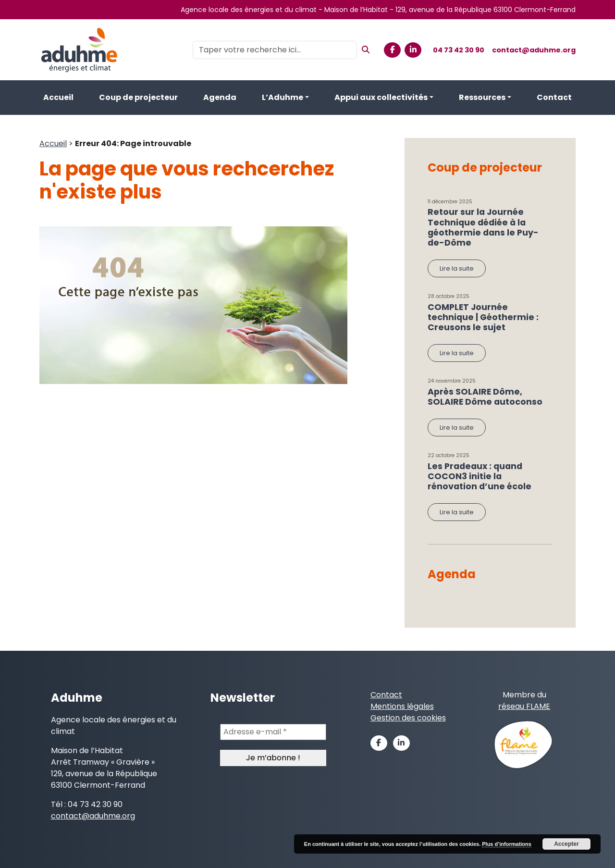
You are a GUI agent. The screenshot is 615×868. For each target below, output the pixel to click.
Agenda (220, 97)
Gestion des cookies (408, 718)
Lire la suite (457, 268)
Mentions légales (402, 706)
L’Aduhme (283, 97)
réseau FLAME (524, 706)
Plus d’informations (507, 844)
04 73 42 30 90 (459, 50)
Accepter (566, 844)
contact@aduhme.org (534, 50)
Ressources (482, 97)
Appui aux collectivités (381, 97)
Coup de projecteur (138, 97)
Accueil (58, 97)
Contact (554, 97)
